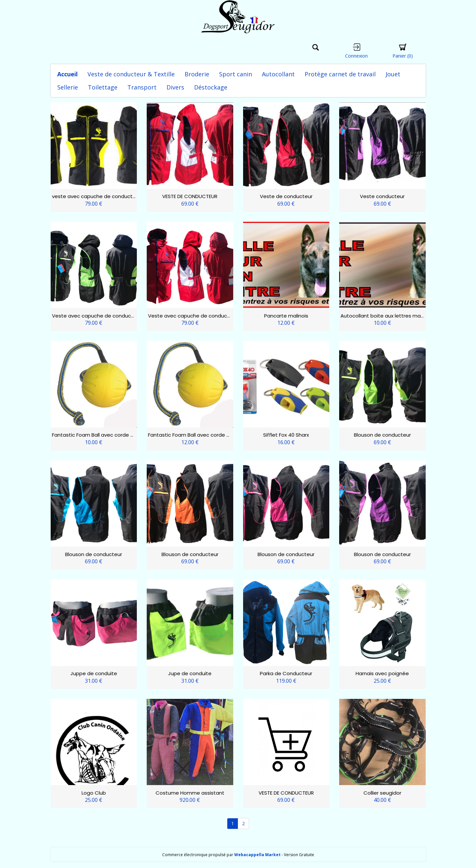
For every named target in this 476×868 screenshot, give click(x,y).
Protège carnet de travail (340, 74)
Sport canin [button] (236, 74)
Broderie (197, 74)
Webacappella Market (257, 855)
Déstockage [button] (211, 87)
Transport (142, 87)
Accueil (67, 74)
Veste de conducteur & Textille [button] (131, 74)
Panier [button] (403, 51)
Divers (175, 87)
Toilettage (103, 87)
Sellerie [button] (68, 87)
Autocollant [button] (278, 74)
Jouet (393, 74)
